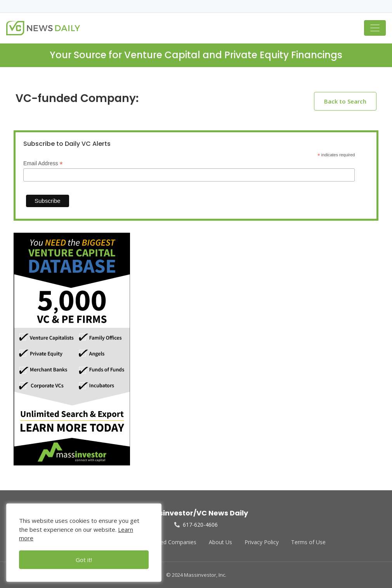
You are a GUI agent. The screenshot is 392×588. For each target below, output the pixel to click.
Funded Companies (172, 542)
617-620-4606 (196, 525)
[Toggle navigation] (375, 28)
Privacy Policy (262, 542)
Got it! (84, 560)
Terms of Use (308, 542)
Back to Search (345, 101)
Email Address (43, 163)
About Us (220, 542)
